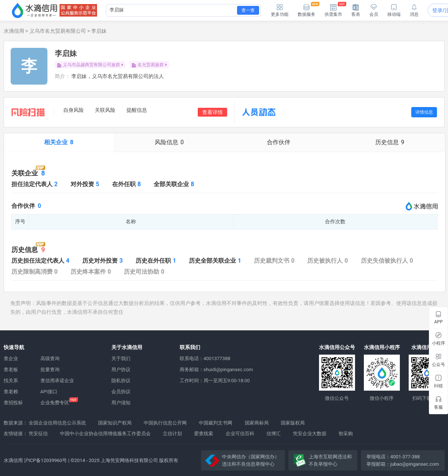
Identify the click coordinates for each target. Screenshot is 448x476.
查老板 (11, 370)
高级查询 (50, 358)
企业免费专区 (55, 403)
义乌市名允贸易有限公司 (58, 31)
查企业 (11, 358)
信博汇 (274, 434)
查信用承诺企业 (57, 381)
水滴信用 (14, 31)
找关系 (11, 381)
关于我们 (121, 358)
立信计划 (172, 434)
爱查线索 (204, 434)
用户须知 (121, 403)
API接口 (49, 392)
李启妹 (99, 31)
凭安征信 (38, 434)
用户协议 (121, 370)
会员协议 (121, 392)
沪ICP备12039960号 (46, 460)
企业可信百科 (240, 434)
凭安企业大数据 (310, 434)
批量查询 (50, 370)
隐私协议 (121, 381)
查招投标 (13, 403)
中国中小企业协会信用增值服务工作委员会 (105, 434)
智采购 (346, 434)
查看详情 (212, 112)
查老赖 (11, 392)
